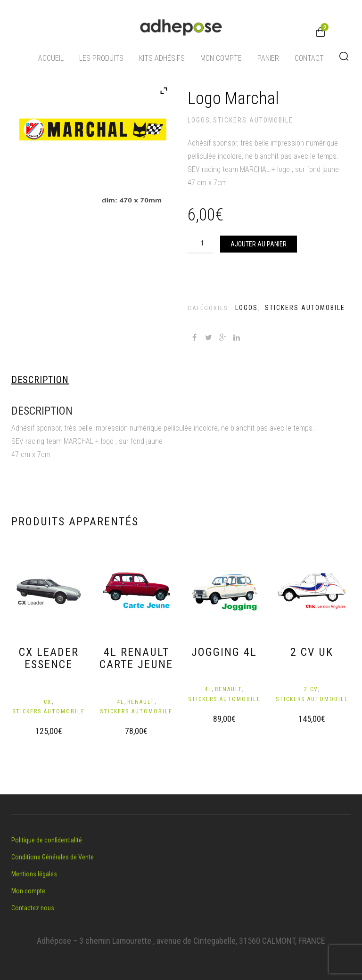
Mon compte (221, 58)
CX (48, 702)
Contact (309, 58)
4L (121, 702)
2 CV (311, 689)
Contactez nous (33, 908)
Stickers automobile (253, 120)
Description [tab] (40, 380)
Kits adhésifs (162, 58)
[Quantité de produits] (204, 243)
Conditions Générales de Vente (53, 857)
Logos (199, 120)
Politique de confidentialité (47, 840)
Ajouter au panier (259, 244)
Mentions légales (34, 874)
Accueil (51, 58)
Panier (268, 58)
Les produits (101, 58)
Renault (141, 702)
